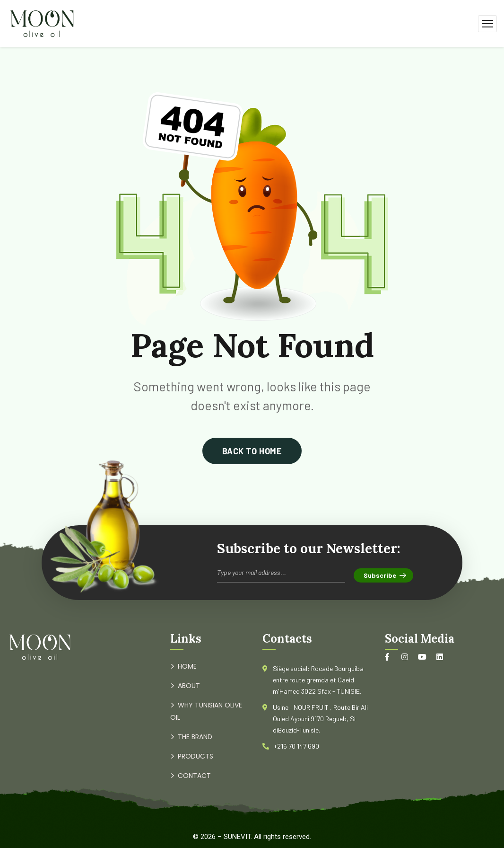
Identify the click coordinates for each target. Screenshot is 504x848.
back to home (252, 451)
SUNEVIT (237, 837)
